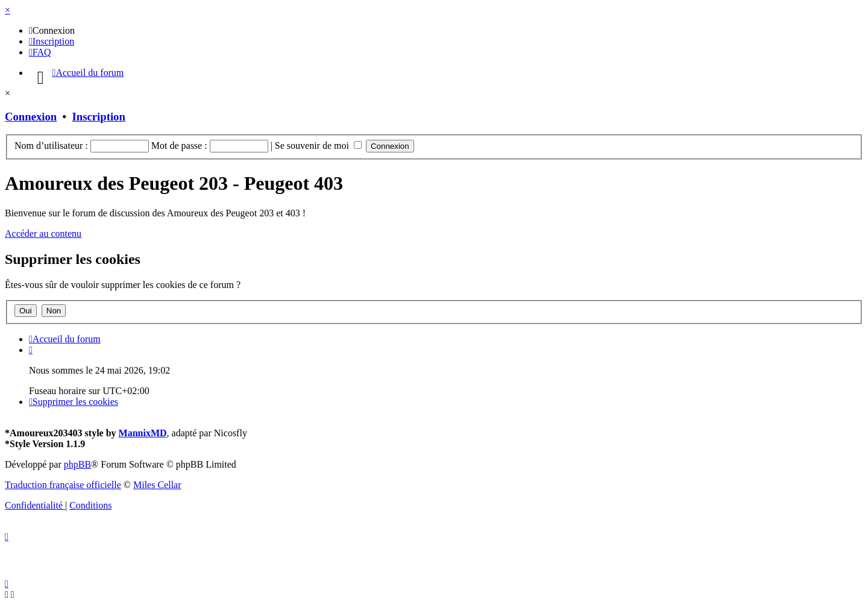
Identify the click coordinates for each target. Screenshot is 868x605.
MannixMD (143, 433)
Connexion (31, 117)
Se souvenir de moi (318, 146)
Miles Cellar (157, 485)
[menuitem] (52, 30)
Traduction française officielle (63, 485)
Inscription (99, 117)
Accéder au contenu (43, 234)
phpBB (77, 464)
